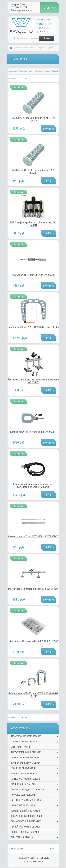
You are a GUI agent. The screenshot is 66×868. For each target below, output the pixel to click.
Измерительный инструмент (25, 811)
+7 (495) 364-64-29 (43, 24)
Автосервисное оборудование (26, 48)
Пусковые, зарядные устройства (27, 790)
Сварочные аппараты (45, 48)
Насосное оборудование (23, 795)
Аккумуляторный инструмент (26, 752)
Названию (24, 71)
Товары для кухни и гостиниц (26, 816)
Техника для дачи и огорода (26, 763)
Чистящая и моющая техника (26, 800)
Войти (54, 849)
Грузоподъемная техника (24, 742)
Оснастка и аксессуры (22, 837)
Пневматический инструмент (26, 821)
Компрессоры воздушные (24, 774)
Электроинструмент (21, 747)
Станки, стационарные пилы (25, 758)
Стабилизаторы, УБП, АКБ (23, 784)
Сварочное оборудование (24, 768)
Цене (30, 71)
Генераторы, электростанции (25, 779)
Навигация (17, 849)
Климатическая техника (23, 805)
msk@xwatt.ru (42, 28)
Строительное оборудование (25, 832)
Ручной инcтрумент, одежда (25, 827)
